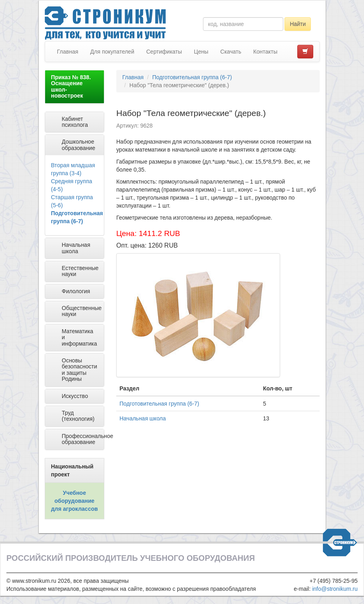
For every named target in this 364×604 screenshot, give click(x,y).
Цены (201, 52)
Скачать (231, 52)
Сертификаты (164, 52)
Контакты (265, 52)
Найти (298, 24)
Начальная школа (143, 418)
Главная (68, 52)
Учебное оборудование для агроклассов (75, 501)
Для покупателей (112, 52)
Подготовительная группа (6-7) (192, 77)
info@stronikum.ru (335, 589)
